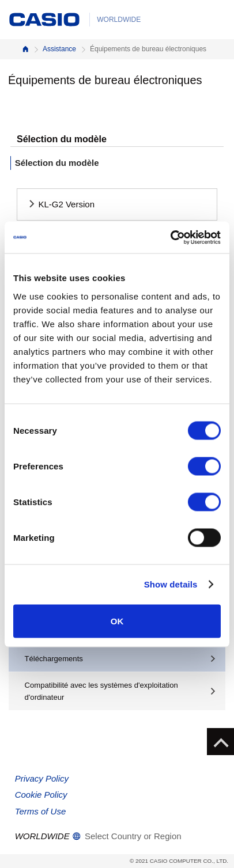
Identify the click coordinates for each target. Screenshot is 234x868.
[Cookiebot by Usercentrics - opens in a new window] (170, 237)
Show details (171, 584)
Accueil (25, 49)
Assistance (59, 49)
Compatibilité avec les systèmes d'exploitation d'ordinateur (101, 691)
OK (117, 621)
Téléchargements (54, 659)
